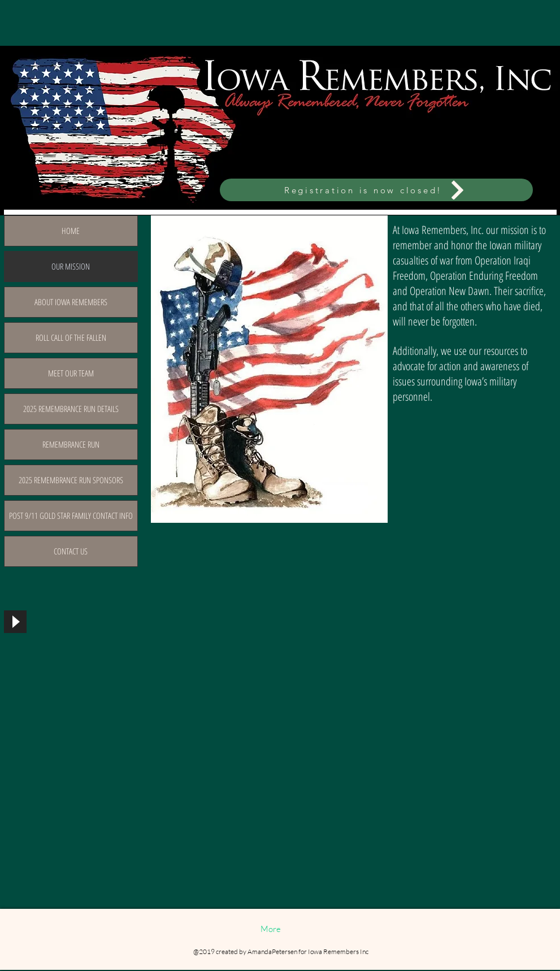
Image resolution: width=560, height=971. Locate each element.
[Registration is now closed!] (376, 190)
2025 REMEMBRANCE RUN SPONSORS (71, 480)
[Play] (15, 622)
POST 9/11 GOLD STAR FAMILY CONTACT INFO (71, 515)
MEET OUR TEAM (71, 373)
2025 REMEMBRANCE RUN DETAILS (71, 409)
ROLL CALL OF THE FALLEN (71, 337)
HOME (71, 231)
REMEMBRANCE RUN (71, 444)
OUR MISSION (71, 266)
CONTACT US (71, 551)
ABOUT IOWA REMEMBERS (71, 302)
